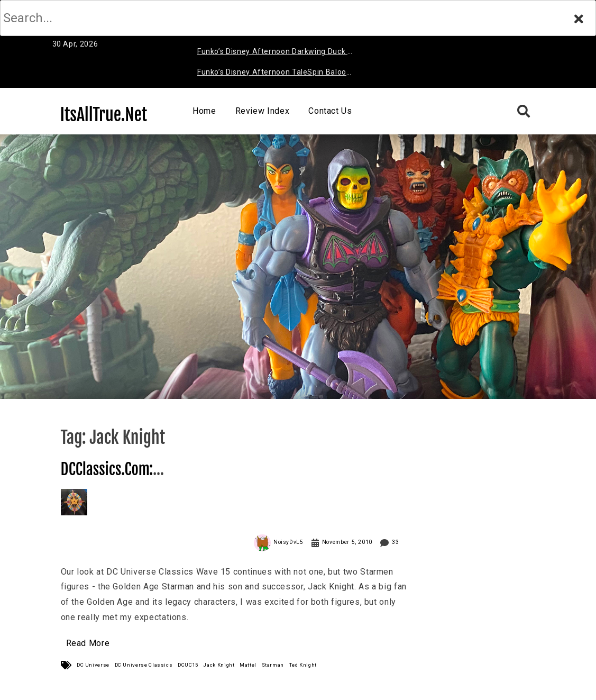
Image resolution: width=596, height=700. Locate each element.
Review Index (263, 111)
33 (395, 542)
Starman (273, 665)
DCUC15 (188, 665)
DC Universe (93, 665)
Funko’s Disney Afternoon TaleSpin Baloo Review (272, 74)
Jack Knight (219, 665)
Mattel (248, 665)
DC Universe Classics (144, 665)
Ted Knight (303, 665)
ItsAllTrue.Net (104, 115)
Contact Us (330, 111)
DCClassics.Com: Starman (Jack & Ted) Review (145, 479)
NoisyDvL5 (288, 542)
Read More (88, 643)
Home (204, 111)
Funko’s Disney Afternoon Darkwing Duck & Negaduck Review (275, 53)
